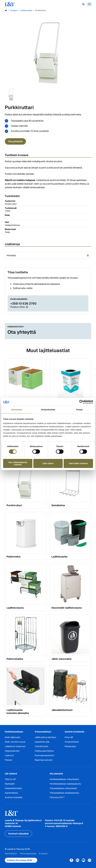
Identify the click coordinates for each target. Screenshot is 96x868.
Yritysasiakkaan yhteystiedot (63, 788)
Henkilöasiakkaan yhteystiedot (64, 779)
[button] (83, 4)
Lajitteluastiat (26, 10)
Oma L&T (69, 737)
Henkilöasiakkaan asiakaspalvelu (65, 784)
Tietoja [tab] (79, 410)
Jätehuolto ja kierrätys (45, 737)
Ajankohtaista (11, 793)
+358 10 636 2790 (23, 303)
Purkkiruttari (40, 10)
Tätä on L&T (10, 779)
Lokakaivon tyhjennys (15, 746)
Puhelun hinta (18, 307)
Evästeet (43, 854)
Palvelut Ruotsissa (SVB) (20, 860)
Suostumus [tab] (17, 410)
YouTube (84, 860)
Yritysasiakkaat (43, 732)
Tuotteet (14, 10)
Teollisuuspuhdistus (44, 751)
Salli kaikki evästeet (78, 463)
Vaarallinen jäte (42, 742)
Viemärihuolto (41, 746)
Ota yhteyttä (15, 141)
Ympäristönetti (72, 742)
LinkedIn (78, 860)
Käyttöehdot (11, 854)
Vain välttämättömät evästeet (18, 463)
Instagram (90, 860)
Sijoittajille (10, 784)
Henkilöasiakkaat (14, 732)
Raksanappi (70, 746)
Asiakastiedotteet (13, 788)
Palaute (8, 760)
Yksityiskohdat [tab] (48, 410)
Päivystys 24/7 (57, 797)
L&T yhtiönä (11, 774)
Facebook (71, 860)
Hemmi (6, 10)
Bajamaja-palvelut (44, 760)
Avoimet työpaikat (14, 797)
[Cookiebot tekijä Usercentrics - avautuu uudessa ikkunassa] (81, 402)
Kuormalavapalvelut (44, 755)
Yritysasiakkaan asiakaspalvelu (64, 793)
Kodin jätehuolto (13, 737)
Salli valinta (48, 463)
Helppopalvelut (12, 751)
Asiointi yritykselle (74, 732)
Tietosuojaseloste (28, 854)
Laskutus (9, 755)
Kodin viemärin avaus (15, 742)
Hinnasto (11, 255)
